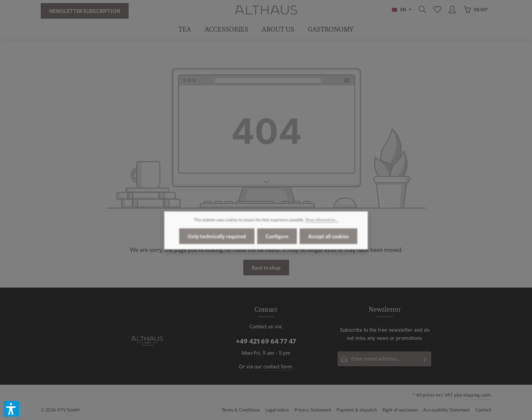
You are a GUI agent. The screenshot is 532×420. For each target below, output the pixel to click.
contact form (278, 367)
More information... (322, 224)
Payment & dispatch (357, 410)
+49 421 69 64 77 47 (266, 341)
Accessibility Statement (446, 410)
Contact (483, 410)
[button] (11, 409)
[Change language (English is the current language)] (402, 10)
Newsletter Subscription (85, 11)
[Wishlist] (437, 10)
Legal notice (277, 410)
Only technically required (217, 240)
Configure (277, 240)
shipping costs (477, 395)
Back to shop (266, 268)
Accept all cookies (328, 240)
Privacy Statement (313, 410)
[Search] (422, 10)
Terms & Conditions (241, 410)
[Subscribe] (425, 359)
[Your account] (452, 10)
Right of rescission (400, 410)
